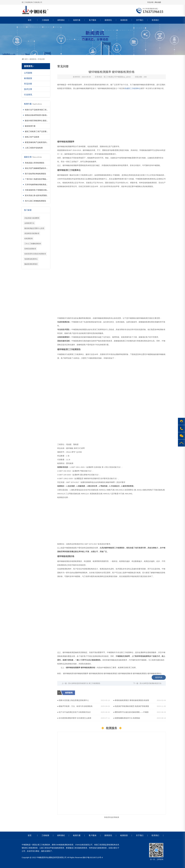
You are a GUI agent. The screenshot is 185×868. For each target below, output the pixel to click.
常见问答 (150, 2)
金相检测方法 (29, 223)
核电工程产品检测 (32, 137)
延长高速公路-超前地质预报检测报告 (39, 195)
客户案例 (92, 20)
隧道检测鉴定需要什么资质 (34, 228)
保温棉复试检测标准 (32, 233)
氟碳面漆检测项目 (31, 264)
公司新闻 (28, 73)
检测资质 (124, 20)
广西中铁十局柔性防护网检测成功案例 (40, 179)
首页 (30, 20)
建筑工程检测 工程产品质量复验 (37, 131)
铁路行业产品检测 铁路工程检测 (37, 110)
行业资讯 (28, 95)
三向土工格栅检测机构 (33, 244)
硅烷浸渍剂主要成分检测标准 (35, 254)
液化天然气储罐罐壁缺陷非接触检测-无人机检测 (44, 168)
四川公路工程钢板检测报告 (36, 201)
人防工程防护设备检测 (34, 148)
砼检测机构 (29, 238)
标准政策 (28, 78)
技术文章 (28, 89)
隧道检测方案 (30, 126)
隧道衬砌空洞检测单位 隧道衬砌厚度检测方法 (43, 120)
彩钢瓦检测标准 (30, 249)
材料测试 (61, 20)
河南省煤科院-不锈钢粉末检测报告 (38, 190)
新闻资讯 (108, 20)
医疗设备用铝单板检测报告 (36, 174)
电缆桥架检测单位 (31, 259)
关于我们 (140, 20)
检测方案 (77, 20)
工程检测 (45, 20)
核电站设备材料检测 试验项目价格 (38, 115)
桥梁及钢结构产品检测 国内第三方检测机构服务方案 (45, 142)
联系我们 (155, 20)
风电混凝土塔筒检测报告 (35, 163)
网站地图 (158, 2)
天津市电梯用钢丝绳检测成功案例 (38, 184)
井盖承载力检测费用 (32, 218)
